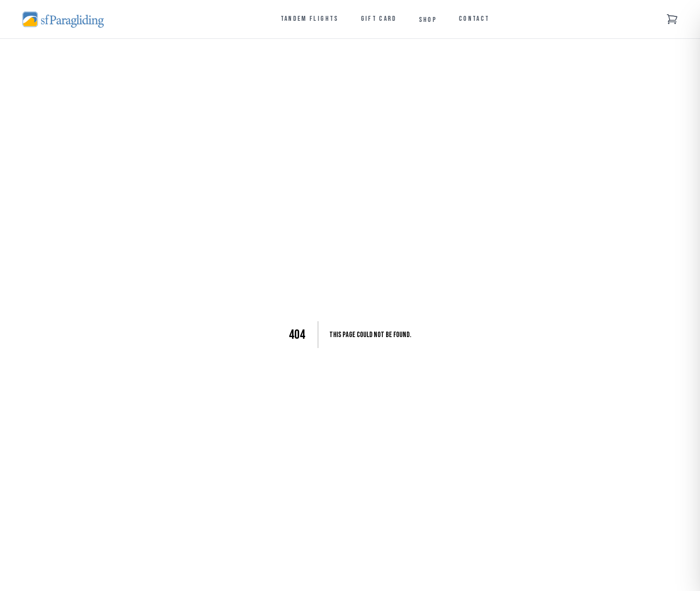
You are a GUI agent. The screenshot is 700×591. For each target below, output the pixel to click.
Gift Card (379, 19)
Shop (428, 20)
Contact (474, 19)
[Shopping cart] (672, 19)
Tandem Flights (310, 19)
